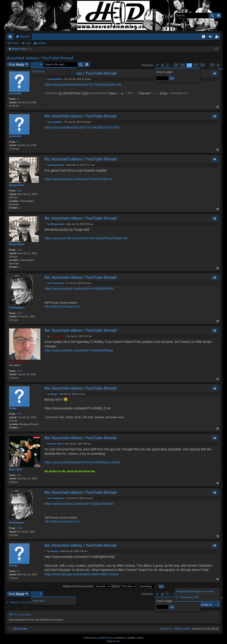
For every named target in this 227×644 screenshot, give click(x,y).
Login (28, 43)
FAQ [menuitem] (205, 37)
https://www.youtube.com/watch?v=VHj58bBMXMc (79, 289)
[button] (157, 65)
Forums (25, 37)
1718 (19, 313)
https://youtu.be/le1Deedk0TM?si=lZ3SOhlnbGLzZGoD (82, 462)
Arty (118, 641)
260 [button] (183, 65)
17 (18, 99)
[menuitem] (182, 629)
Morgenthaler (17, 185)
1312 (19, 191)
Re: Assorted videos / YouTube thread (81, 73)
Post (17, 64)
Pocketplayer (17, 308)
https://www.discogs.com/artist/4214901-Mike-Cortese (82, 574)
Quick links (11, 37)
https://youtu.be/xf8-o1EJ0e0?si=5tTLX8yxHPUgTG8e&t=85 (86, 238)
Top (218, 107)
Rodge (13, 408)
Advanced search (218, 16)
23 (18, 571)
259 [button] (176, 65)
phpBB (101, 638)
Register (42, 43)
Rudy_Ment (16, 469)
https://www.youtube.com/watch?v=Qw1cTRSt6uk (79, 504)
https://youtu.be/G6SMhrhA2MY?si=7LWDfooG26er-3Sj (83, 85)
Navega (13, 565)
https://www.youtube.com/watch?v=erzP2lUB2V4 (78, 179)
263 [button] (203, 65)
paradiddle (15, 93)
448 (19, 475)
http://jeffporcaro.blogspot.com (62, 306)
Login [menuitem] (211, 37)
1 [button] (167, 65)
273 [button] (212, 65)
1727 (19, 414)
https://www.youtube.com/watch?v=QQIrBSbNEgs (79, 350)
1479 (19, 371)
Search (212, 16)
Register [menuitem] (218, 37)
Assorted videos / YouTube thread (40, 58)
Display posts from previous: (87, 586)
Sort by (124, 586)
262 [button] (196, 65)
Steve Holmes (17, 362)
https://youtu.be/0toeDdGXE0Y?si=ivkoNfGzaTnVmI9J (82, 127)
